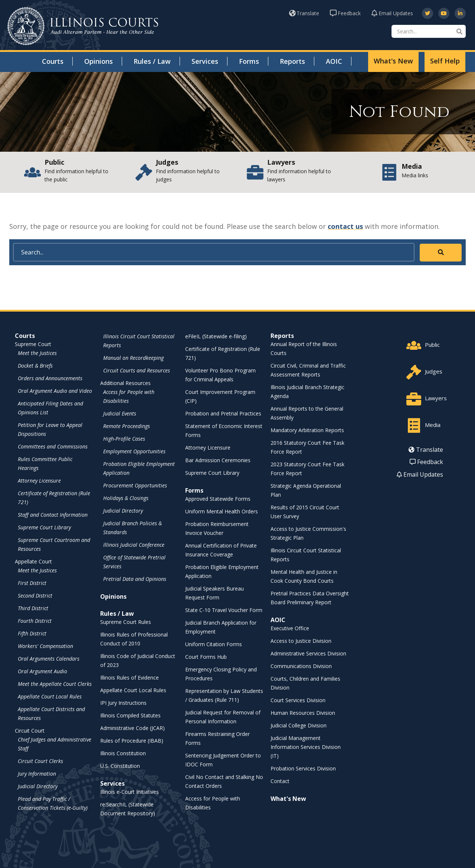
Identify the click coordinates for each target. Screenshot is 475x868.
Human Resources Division (303, 713)
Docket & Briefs (35, 366)
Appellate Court (33, 561)
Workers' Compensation (45, 646)
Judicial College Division (299, 725)
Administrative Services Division (308, 653)
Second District (35, 596)
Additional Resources (125, 383)
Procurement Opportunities (135, 485)
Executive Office (290, 628)
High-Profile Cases (124, 439)
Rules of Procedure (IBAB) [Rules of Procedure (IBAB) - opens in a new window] (132, 741)
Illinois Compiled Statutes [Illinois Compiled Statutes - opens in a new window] (130, 715)
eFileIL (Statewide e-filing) (216, 336)
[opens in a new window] (427, 13)
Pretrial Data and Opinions (135, 579)
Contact (280, 781)
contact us (345, 226)
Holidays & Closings (126, 498)
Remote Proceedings (127, 426)
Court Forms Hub (206, 657)
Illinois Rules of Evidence (130, 678)
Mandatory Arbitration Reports (307, 430)
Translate (304, 13)
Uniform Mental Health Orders (222, 511)
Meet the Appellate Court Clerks (55, 684)
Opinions (99, 61)
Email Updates (392, 13)
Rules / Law (152, 61)
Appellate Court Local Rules (50, 696)
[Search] (429, 31)
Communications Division (301, 666)
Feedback (345, 13)
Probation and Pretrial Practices (223, 413)
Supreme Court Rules (126, 622)
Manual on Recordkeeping (133, 358)
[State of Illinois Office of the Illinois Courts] (83, 26)
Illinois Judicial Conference (134, 545)
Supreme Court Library (212, 473)
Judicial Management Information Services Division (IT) (306, 747)
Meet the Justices (37, 353)
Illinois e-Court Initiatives (130, 792)
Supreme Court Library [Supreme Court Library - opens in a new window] (44, 527)
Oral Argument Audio (42, 671)
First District (32, 583)
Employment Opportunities (134, 451)
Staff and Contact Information (53, 515)
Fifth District (32, 633)
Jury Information (37, 774)
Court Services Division (298, 700)
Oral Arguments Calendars (49, 659)
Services (205, 61)
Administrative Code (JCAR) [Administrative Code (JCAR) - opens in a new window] (132, 728)
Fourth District (35, 621)
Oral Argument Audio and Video (55, 391)
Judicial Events (120, 413)
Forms (249, 61)
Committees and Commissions (53, 446)
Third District (33, 608)
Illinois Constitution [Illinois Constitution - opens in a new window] (123, 753)
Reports (292, 61)
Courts (53, 61)
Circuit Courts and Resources (137, 370)
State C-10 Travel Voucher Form (224, 610)
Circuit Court (30, 731)
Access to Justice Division (301, 641)
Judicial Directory (38, 786)
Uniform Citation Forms (214, 644)
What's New (393, 61)
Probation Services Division (303, 768)
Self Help (445, 61)
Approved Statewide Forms (218, 499)
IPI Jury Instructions (123, 703)
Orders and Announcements (50, 378)
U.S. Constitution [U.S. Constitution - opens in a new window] (120, 766)
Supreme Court (33, 344)
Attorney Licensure (39, 481)
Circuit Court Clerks (40, 761)
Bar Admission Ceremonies (218, 460)
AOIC (334, 61)
